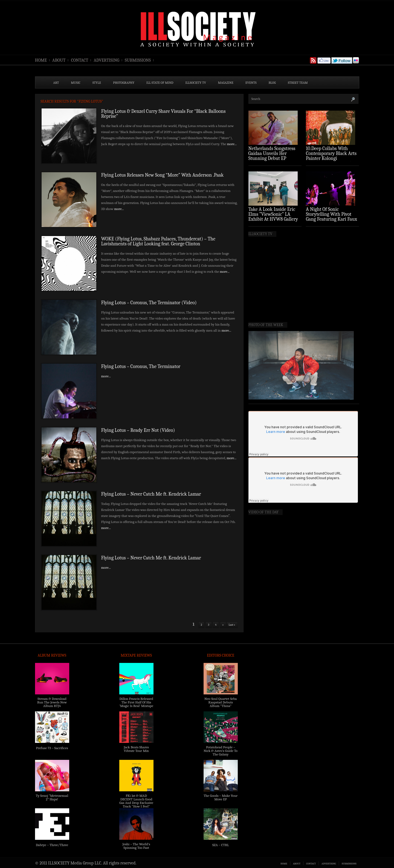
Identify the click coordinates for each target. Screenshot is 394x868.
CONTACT (79, 60)
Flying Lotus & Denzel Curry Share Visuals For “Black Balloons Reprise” (163, 114)
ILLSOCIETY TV (195, 83)
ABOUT (59, 60)
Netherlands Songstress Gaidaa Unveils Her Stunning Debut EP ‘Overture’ (272, 156)
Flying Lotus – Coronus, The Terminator (141, 367)
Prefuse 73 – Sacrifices (52, 748)
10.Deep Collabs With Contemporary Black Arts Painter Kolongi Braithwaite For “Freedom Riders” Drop (332, 158)
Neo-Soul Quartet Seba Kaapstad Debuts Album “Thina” (221, 702)
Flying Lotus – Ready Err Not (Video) (138, 430)
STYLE (97, 83)
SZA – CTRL (221, 845)
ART (56, 83)
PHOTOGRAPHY (124, 83)
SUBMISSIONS (138, 60)
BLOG (272, 83)
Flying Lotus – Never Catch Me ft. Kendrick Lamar (151, 494)
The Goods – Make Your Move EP (221, 797)
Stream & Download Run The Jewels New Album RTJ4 (52, 702)
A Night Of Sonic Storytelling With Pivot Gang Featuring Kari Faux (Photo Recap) (331, 217)
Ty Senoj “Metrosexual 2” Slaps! (52, 797)
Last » (232, 625)
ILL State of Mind (160, 83)
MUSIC (76, 83)
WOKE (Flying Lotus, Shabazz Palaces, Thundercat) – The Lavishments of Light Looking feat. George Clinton (158, 241)
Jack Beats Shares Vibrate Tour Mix (136, 749)
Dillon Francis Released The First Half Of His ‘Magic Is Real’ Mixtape (136, 702)
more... (232, 144)
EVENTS (251, 83)
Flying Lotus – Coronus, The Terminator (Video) (149, 303)
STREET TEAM (298, 83)
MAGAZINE (226, 83)
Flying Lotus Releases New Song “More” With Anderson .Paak (163, 175)
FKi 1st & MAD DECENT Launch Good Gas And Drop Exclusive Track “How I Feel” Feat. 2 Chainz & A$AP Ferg (136, 804)
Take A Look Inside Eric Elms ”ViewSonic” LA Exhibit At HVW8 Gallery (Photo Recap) (273, 217)
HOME (41, 60)
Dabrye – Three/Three (52, 845)
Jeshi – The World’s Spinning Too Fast (136, 846)
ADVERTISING (106, 60)
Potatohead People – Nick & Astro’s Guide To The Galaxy (221, 751)
